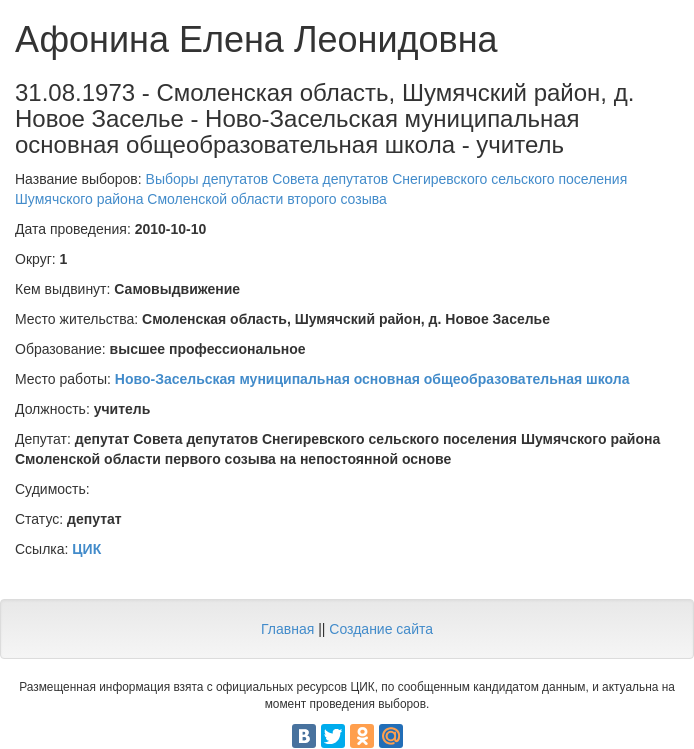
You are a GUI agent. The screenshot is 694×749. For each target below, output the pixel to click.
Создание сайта (381, 629)
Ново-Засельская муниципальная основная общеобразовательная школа (372, 379)
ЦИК (86, 549)
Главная (287, 629)
